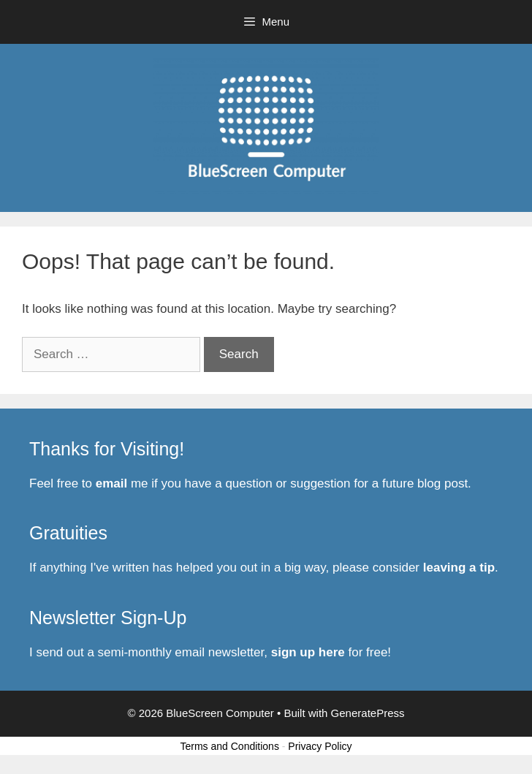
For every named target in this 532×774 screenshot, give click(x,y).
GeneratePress (368, 713)
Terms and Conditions (230, 746)
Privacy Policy (320, 746)
